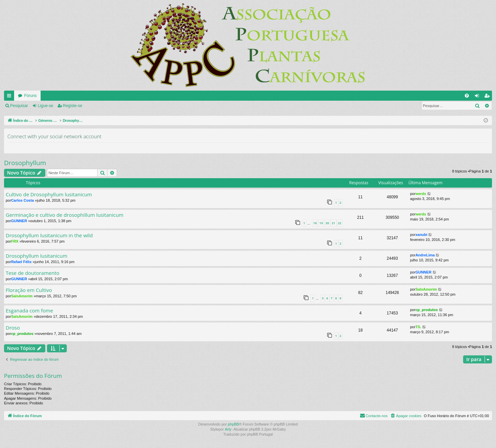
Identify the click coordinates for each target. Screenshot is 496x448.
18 (315, 223)
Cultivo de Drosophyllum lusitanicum (49, 194)
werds (421, 194)
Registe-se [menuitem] (488, 97)
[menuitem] (467, 96)
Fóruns (30, 96)
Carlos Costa (22, 200)
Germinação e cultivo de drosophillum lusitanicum (65, 215)
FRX (15, 241)
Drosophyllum (25, 163)
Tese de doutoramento (33, 273)
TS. (418, 327)
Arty (228, 429)
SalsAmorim (22, 296)
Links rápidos (10, 97)
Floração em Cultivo (29, 290)
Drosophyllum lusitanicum (37, 256)
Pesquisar (19, 106)
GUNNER (19, 221)
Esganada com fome (29, 311)
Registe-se (73, 106)
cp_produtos (427, 310)
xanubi (421, 235)
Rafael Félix (21, 262)
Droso (13, 328)
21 (333, 223)
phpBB (233, 424)
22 (340, 223)
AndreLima (425, 255)
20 (327, 223)
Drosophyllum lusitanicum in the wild (49, 235)
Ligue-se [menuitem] (478, 97)
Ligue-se (45, 106)
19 (321, 223)
